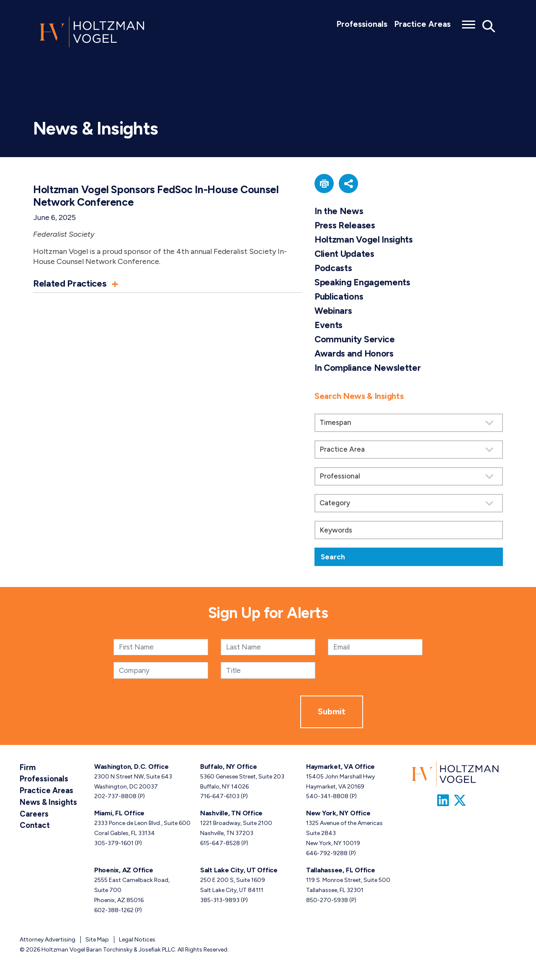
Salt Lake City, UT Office (239, 872)
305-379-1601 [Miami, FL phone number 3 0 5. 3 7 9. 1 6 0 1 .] (114, 845)
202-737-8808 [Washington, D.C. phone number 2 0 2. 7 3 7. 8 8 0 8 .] (115, 798)
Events (329, 326)
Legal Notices (137, 941)
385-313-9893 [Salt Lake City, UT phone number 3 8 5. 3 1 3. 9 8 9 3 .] (220, 902)
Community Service (355, 341)
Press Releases (345, 225)
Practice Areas (423, 24)
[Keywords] (409, 532)
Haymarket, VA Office (340, 768)
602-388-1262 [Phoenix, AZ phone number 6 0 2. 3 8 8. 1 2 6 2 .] (114, 912)
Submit (332, 714)
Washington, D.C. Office (131, 768)
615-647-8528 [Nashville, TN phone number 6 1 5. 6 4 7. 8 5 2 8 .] (220, 845)
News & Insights (45, 798)
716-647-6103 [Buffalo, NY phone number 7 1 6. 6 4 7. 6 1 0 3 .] (220, 798)
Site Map (97, 941)
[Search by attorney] (409, 478)
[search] (409, 476)
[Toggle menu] (469, 22)
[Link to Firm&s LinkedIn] (443, 802)
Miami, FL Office (119, 815)
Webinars (334, 312)
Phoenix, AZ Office (124, 872)
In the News (339, 211)
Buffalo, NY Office (229, 768)
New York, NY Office (338, 815)
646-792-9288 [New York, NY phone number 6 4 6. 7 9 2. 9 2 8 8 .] (327, 855)
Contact (33, 818)
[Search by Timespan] (409, 425)
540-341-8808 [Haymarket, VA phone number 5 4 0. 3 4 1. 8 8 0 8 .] (327, 798)
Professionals (362, 24)
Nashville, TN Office (231, 815)
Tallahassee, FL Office (341, 872)
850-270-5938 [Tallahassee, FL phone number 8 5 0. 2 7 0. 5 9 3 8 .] (327, 902)
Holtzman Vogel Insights (364, 240)
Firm (27, 768)
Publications (339, 297)
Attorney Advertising (48, 941)
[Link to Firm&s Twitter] (460, 802)
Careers (33, 808)
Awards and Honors (355, 355)
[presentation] (237, 714)
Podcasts (333, 269)
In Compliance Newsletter (368, 369)
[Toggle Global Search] (489, 26)
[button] (167, 283)
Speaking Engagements (363, 283)
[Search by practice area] (409, 452)
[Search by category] (409, 505)
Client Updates (345, 254)
